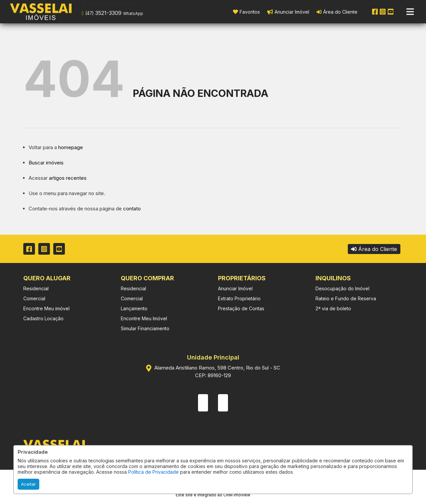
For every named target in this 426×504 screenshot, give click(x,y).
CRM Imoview (237, 495)
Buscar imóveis (46, 163)
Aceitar (28, 484)
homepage (71, 147)
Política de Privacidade (153, 472)
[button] (124, 11)
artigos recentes (68, 178)
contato (132, 209)
